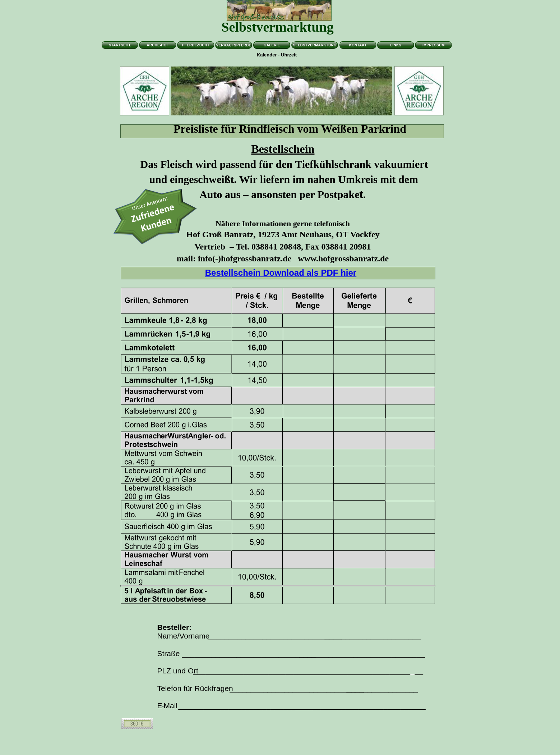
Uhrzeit (289, 55)
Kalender (267, 55)
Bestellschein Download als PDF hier (281, 273)
